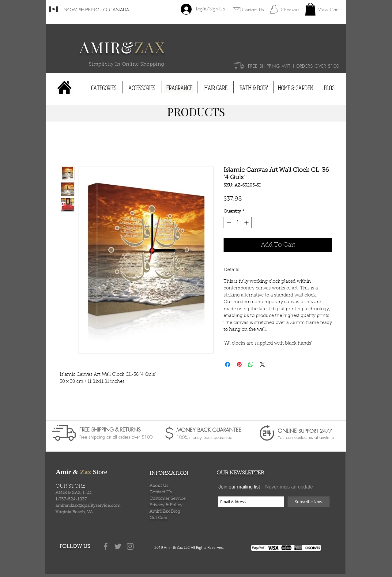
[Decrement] (228, 223)
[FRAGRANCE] (179, 88)
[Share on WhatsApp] (251, 364)
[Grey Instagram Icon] (130, 546)
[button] (310, 9)
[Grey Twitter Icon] (118, 546)
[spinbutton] (238, 223)
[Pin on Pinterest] (239, 364)
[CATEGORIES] (104, 88)
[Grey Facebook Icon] (106, 546)
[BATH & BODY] (254, 88)
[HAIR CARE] (216, 88)
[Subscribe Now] (309, 502)
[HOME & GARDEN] (296, 88)
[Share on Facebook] (228, 364)
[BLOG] (329, 88)
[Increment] (247, 223)
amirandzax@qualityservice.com (88, 506)
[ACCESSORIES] (142, 88)
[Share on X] (262, 364)
